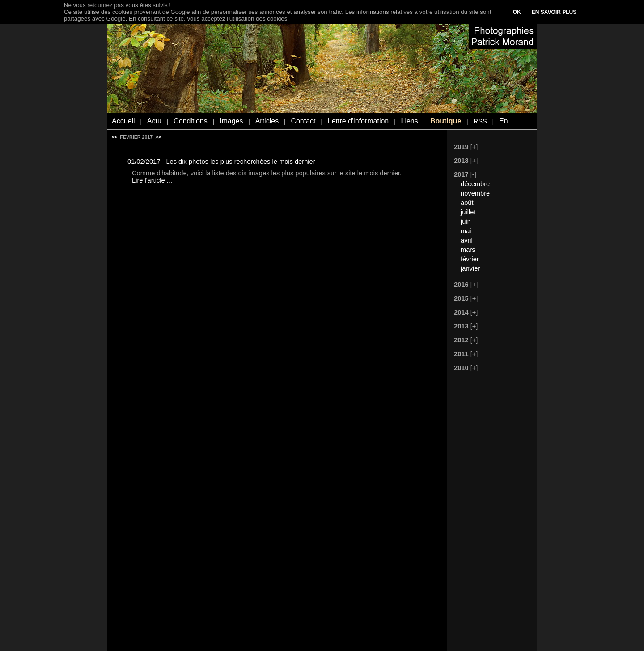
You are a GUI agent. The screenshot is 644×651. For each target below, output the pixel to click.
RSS (480, 121)
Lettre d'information (358, 121)
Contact (303, 121)
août (467, 203)
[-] (473, 174)
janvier (470, 268)
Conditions (191, 121)
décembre (475, 184)
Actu (154, 121)
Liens (409, 121)
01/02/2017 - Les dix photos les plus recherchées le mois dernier (221, 162)
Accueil (123, 121)
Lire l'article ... (152, 180)
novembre (475, 193)
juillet (468, 212)
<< (114, 137)
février (470, 259)
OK (517, 12)
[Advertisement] (487, 512)
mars (468, 250)
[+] (474, 147)
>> (158, 137)
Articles (267, 121)
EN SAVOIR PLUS (554, 12)
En (504, 121)
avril (467, 240)
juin (466, 221)
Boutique (446, 121)
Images (231, 121)
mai (466, 231)
